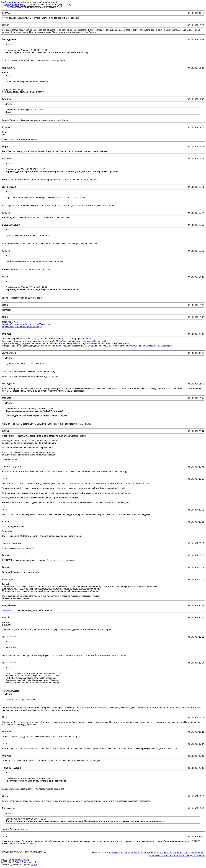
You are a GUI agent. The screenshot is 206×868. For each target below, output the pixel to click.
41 (122, 852)
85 (132, 852)
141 (182, 852)
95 (165, 852)
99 (178, 852)
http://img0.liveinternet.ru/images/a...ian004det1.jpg (26, 324)
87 (139, 852)
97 (171, 852)
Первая (114, 852)
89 (145, 852)
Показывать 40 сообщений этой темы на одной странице (177, 855)
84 (129, 852)
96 (168, 852)
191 (186, 852)
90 (148, 852)
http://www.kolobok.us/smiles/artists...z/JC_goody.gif (82, 341)
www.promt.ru (9, 610)
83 (126, 852)
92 (155, 852)
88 (142, 852)
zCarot (34, 865)
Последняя (197, 852)
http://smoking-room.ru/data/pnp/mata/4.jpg (22, 327)
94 (161, 852)
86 (135, 852)
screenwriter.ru (22, 860)
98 (175, 852)
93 (158, 852)
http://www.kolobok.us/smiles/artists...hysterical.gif (149, 346)
